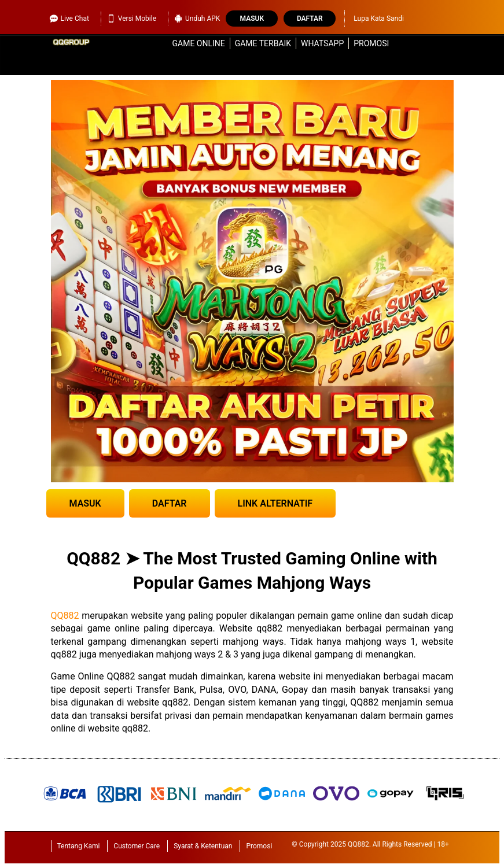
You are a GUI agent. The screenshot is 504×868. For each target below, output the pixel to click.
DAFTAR (170, 503)
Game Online (199, 43)
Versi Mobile (132, 19)
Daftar (310, 19)
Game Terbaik (263, 43)
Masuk (252, 19)
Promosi (371, 43)
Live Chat (69, 19)
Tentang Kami (79, 846)
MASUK (85, 503)
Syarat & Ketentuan (203, 846)
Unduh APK (197, 19)
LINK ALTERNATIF (275, 503)
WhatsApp (322, 43)
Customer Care (137, 846)
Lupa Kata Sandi (379, 19)
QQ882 (65, 616)
